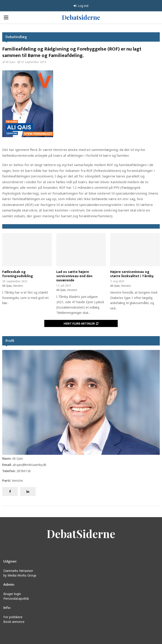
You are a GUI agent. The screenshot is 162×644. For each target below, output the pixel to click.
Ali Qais (10, 62)
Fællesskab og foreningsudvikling (18, 274)
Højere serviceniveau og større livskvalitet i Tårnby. (132, 274)
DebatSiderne (81, 534)
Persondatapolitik (16, 598)
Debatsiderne (81, 17)
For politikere (13, 617)
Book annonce (14, 622)
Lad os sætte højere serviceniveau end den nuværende (74, 276)
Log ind (81, 6)
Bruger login (12, 594)
